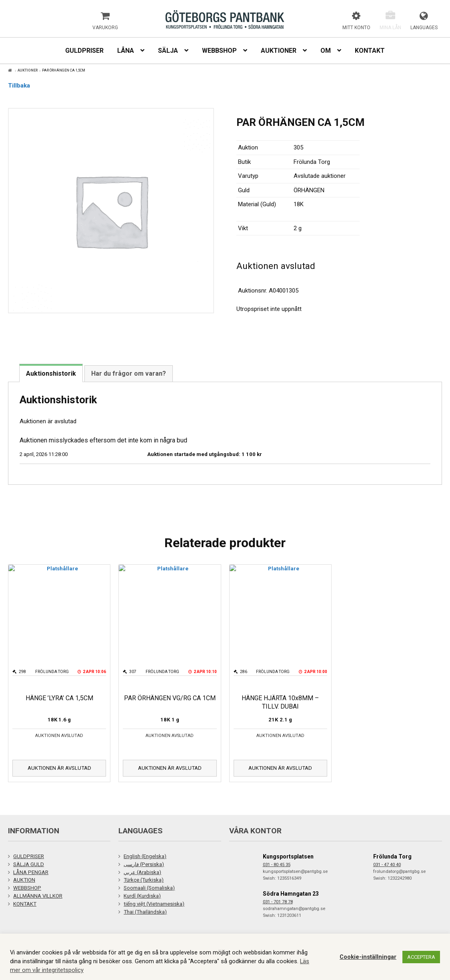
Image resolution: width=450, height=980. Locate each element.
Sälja (168, 51)
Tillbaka (19, 86)
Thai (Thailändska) (145, 912)
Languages (424, 28)
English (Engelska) (145, 856)
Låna (126, 51)
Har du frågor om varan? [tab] (129, 373)
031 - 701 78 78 (278, 902)
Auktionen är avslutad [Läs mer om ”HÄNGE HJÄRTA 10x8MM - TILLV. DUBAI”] (280, 768)
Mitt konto (356, 28)
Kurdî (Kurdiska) (142, 896)
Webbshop (219, 51)
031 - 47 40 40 (387, 865)
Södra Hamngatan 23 (291, 894)
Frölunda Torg (392, 857)
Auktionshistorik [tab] (51, 373)
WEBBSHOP (27, 888)
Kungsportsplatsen (288, 857)
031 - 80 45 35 (277, 865)
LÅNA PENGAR (31, 872)
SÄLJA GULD (29, 864)
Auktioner (279, 51)
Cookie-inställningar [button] (368, 957)
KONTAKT (25, 904)
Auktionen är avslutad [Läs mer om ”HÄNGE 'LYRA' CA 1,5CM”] (59, 768)
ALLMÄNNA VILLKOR (38, 896)
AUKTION (24, 880)
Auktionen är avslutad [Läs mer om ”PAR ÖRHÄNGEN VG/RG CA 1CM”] (170, 768)
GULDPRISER (29, 856)
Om (326, 51)
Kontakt (370, 51)
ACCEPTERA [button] (421, 957)
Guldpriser (84, 51)
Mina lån (390, 28)
